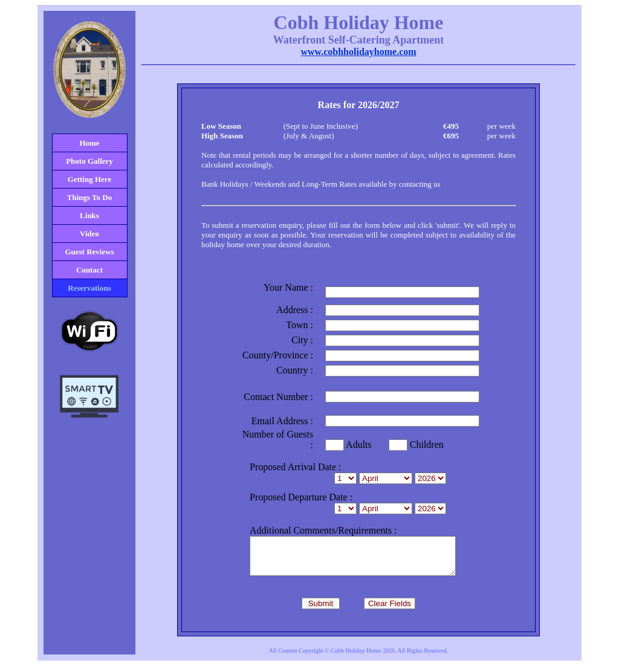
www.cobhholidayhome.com (358, 52)
